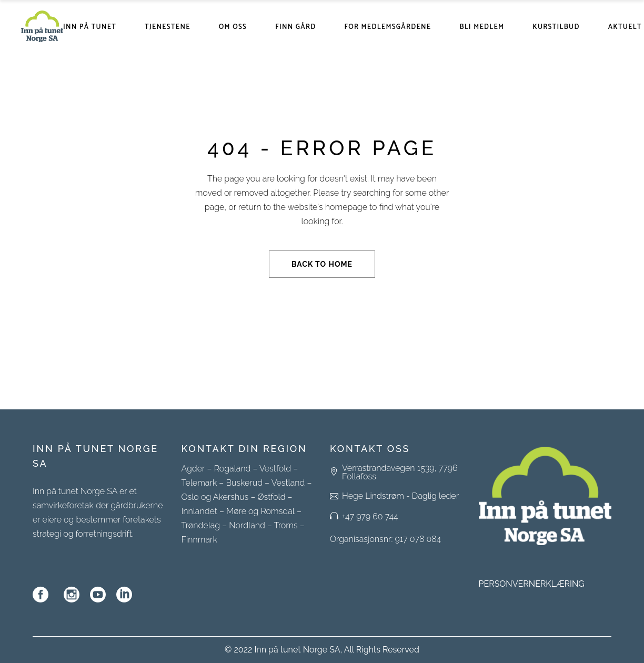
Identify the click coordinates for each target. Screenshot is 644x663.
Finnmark (199, 540)
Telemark (199, 483)
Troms (286, 525)
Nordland (247, 525)
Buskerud (244, 483)
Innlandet (199, 511)
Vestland (288, 483)
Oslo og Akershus (215, 497)
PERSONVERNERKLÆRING (532, 584)
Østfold (271, 497)
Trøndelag (201, 525)
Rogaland (233, 469)
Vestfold (275, 469)
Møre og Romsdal (260, 511)
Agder (193, 469)
